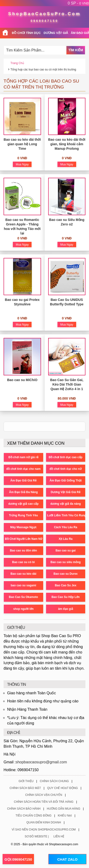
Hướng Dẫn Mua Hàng (63, 809)
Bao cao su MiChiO (22, 380)
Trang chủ (17, 63)
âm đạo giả (66, 609)
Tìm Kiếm (76, 50)
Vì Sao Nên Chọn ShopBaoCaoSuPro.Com (44, 830)
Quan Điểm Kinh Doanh (44, 822)
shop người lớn (23, 609)
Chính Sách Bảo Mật (25, 788)
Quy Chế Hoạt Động (63, 788)
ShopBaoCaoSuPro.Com (44, 14)
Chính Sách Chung (54, 781)
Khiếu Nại (65, 816)
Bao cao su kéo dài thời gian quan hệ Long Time (22, 144)
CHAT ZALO (67, 859)
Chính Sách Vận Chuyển (44, 795)
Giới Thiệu (26, 781)
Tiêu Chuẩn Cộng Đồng (34, 816)
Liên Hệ (59, 836)
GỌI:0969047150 (18, 859)
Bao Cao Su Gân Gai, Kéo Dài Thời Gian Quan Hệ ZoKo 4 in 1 (67, 384)
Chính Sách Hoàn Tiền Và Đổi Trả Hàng (44, 802)
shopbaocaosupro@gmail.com (41, 762)
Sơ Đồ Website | (37, 836)
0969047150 (44, 21)
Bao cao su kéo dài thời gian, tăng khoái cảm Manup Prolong (67, 144)
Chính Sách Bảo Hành (24, 809)
